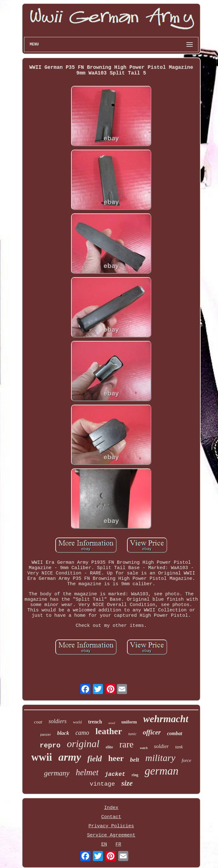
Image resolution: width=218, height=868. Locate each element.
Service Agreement (111, 835)
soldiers (58, 721)
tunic (132, 734)
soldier (161, 746)
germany (57, 773)
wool (112, 723)
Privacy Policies (111, 826)
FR (118, 844)
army (70, 757)
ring (135, 775)
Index (111, 808)
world (77, 722)
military (160, 758)
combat (175, 733)
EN (104, 844)
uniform (129, 722)
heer (116, 758)
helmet (87, 772)
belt (134, 760)
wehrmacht (166, 719)
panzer (45, 734)
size (127, 783)
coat (38, 722)
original (83, 744)
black (63, 733)
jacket (115, 774)
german (162, 771)
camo (82, 733)
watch (144, 748)
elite (109, 747)
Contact (111, 817)
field (95, 759)
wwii (42, 757)
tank (179, 747)
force (186, 760)
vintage (102, 784)
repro (50, 746)
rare (127, 744)
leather (109, 731)
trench (95, 722)
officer (152, 732)
